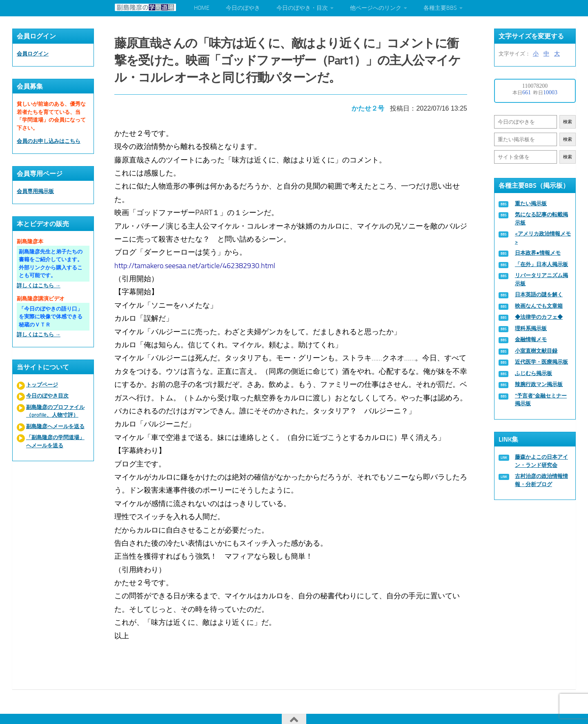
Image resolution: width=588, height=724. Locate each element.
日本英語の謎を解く (539, 294)
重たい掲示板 (531, 203)
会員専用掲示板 (35, 191)
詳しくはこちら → (39, 285)
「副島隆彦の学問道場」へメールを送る (55, 441)
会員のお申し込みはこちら (49, 141)
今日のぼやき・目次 (302, 8)
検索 (568, 122)
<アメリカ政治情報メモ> (543, 238)
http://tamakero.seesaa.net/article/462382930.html (198, 260)
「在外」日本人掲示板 (541, 264)
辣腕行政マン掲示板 (539, 384)
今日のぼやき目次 (47, 396)
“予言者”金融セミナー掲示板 (541, 400)
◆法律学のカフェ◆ (539, 317)
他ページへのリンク (376, 8)
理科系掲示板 (531, 328)
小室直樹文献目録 (536, 351)
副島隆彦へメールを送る (55, 426)
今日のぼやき (243, 8)
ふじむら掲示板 (533, 373)
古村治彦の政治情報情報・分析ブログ (541, 480)
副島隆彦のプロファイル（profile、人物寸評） (55, 411)
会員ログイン (33, 54)
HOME (202, 8)
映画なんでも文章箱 (539, 306)
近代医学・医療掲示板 (541, 362)
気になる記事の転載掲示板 (541, 219)
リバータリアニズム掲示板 (541, 279)
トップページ (42, 385)
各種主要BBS (440, 8)
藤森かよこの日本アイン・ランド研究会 (541, 461)
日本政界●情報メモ (538, 253)
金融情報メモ (531, 339)
